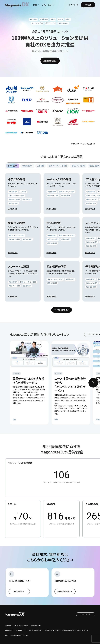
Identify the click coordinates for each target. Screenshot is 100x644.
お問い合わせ (36, 626)
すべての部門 (13, 166)
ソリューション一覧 (21, 626)
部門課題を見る (50, 61)
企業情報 (8, 631)
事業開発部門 (27, 166)
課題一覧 (8, 626)
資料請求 (88, 5)
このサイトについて (21, 631)
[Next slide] (93, 383)
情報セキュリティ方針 (52, 631)
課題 (36, 5)
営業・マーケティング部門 (58, 166)
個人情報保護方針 (35, 631)
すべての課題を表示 (62, 310)
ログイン (73, 5)
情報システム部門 (78, 166)
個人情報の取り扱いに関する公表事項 (74, 631)
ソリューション (48, 5)
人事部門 (41, 166)
